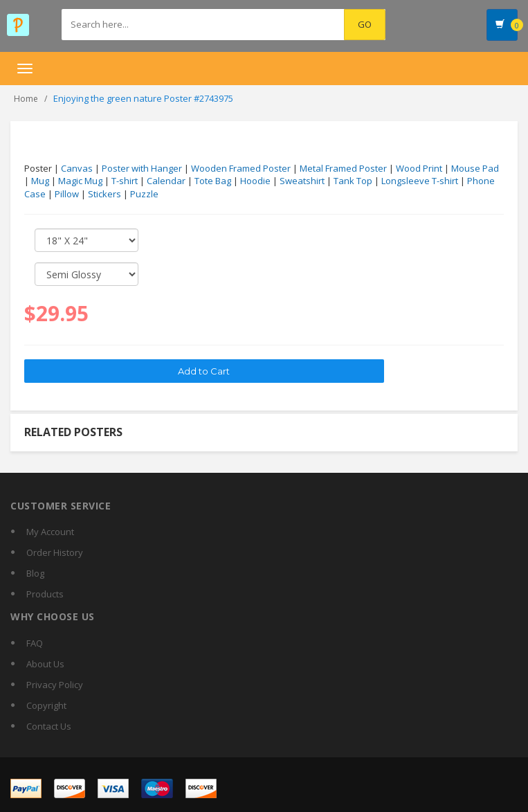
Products (45, 594)
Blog (35, 573)
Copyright (46, 705)
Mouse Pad (475, 168)
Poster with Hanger (142, 168)
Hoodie (255, 181)
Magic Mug (80, 181)
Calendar (166, 181)
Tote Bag (213, 181)
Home (26, 99)
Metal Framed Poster (343, 168)
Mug (40, 181)
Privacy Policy (55, 685)
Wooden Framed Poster (241, 168)
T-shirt (125, 181)
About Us (45, 664)
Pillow (67, 194)
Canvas (77, 168)
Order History (55, 552)
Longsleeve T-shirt (420, 181)
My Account (50, 532)
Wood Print (419, 168)
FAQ (35, 643)
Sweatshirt (302, 181)
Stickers (104, 194)
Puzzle (144, 194)
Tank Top (353, 181)
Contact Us (49, 726)
